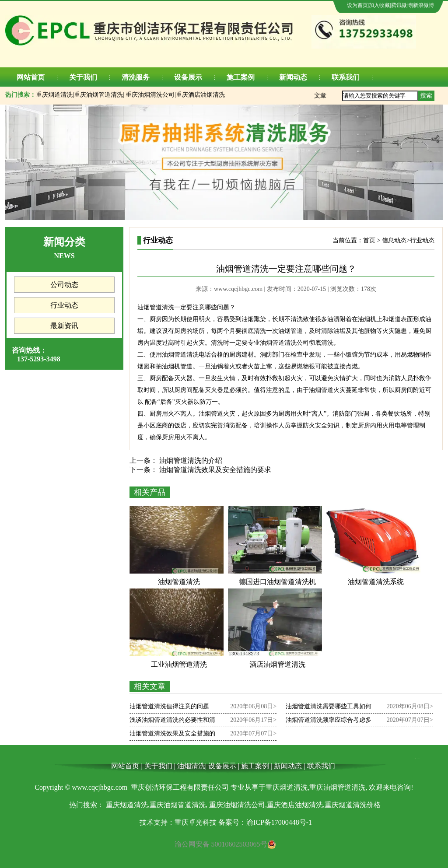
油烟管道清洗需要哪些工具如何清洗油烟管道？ (329, 708)
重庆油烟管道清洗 (98, 95)
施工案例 (241, 77)
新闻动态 (293, 77)
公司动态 (64, 285)
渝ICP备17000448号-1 (279, 822)
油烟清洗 (191, 766)
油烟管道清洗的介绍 (190, 460)
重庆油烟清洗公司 (150, 95)
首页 (369, 240)
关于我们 (83, 77)
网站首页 (31, 77)
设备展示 (188, 77)
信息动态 (394, 240)
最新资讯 (64, 326)
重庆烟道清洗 (54, 95)
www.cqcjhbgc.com (238, 289)
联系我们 (346, 77)
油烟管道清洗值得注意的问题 (169, 706)
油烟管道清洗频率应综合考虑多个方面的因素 (329, 722)
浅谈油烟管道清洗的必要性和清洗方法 (172, 722)
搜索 (426, 96)
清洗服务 (136, 77)
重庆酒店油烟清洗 (200, 95)
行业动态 (64, 305)
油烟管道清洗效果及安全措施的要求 (214, 470)
